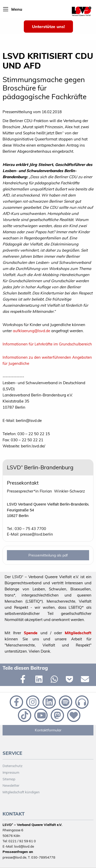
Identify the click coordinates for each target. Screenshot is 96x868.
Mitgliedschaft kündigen (21, 792)
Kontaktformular (48, 730)
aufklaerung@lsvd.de (31, 331)
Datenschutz (13, 766)
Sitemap (9, 779)
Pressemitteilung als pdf (48, 555)
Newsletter (11, 785)
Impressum (11, 772)
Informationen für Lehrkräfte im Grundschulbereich (47, 344)
